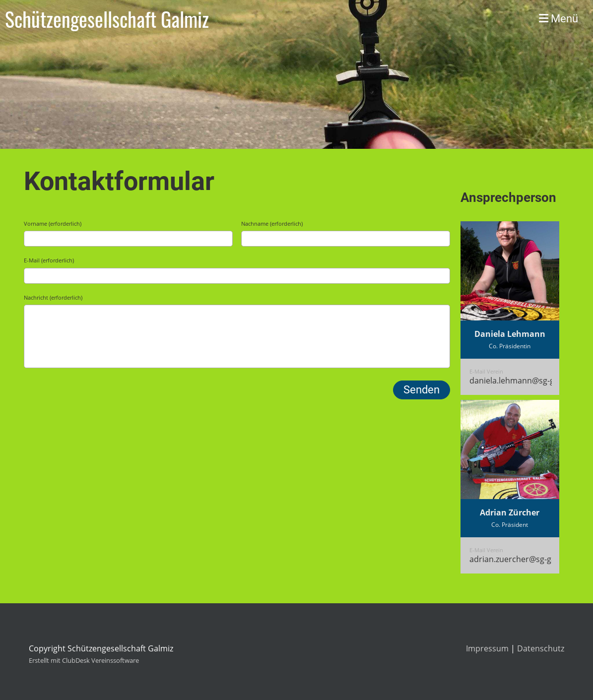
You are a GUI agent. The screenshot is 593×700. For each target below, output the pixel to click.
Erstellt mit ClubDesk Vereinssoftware (84, 660)
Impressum (487, 648)
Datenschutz (541, 648)
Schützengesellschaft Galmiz (107, 19)
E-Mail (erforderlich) (49, 260)
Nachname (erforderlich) (272, 223)
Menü (559, 19)
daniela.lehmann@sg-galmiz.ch (527, 381)
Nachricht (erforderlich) (53, 297)
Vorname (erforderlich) (53, 223)
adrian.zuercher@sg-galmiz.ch (526, 559)
